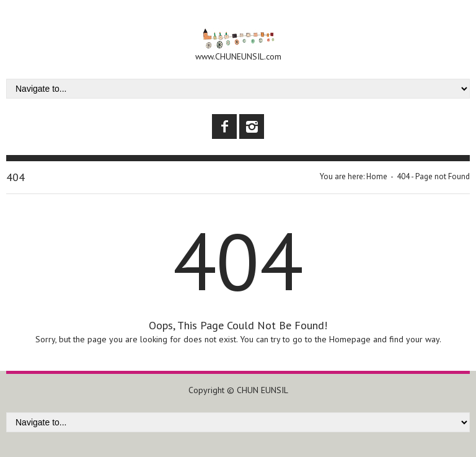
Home (377, 176)
